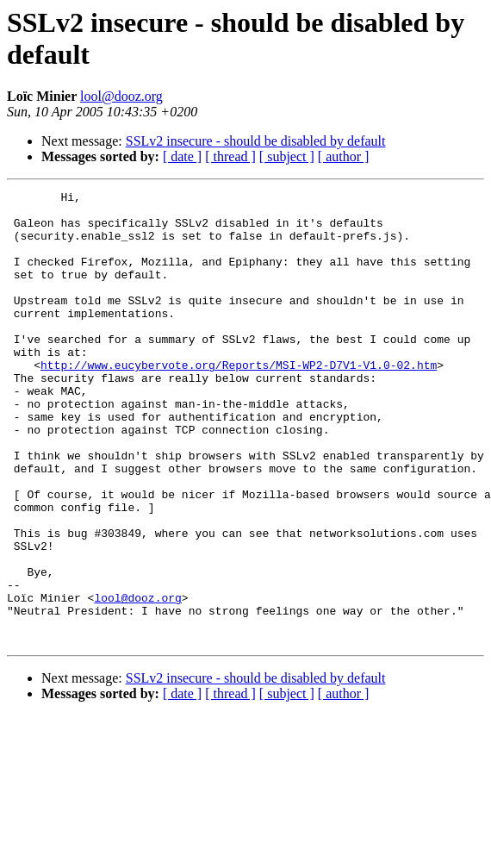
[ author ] (344, 156)
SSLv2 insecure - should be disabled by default (256, 141)
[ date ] (182, 156)
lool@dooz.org (121, 96)
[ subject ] (287, 156)
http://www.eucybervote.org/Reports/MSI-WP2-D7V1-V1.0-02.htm (239, 401)
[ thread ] (230, 156)
